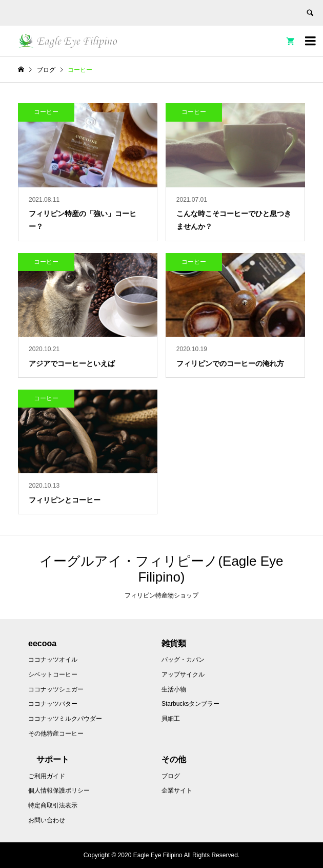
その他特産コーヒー (56, 734)
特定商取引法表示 (53, 805)
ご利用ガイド (47, 776)
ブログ (171, 776)
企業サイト (177, 790)
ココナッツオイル (53, 660)
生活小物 (174, 689)
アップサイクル (183, 674)
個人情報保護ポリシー (59, 790)
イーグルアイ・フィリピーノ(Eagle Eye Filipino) (161, 569)
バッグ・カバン (183, 660)
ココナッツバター (53, 704)
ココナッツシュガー (56, 689)
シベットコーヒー (53, 674)
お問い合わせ (47, 820)
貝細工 (171, 719)
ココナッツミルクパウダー (65, 719)
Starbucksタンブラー (190, 704)
